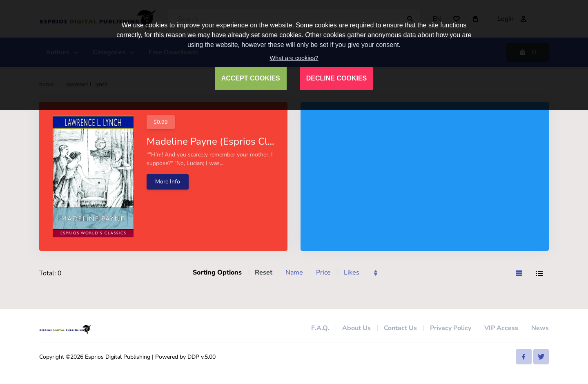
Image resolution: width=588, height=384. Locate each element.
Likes (352, 272)
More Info (168, 182)
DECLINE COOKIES (336, 78)
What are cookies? (294, 58)
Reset (264, 272)
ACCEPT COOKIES (251, 78)
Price (323, 272)
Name (294, 272)
